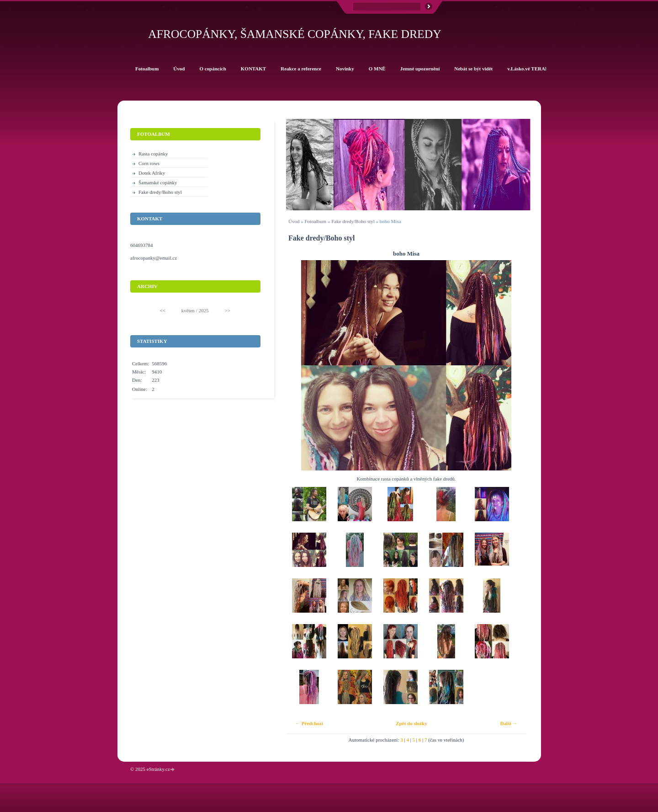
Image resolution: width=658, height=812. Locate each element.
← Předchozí (309, 723)
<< (163, 310)
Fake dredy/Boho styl (353, 221)
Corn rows (149, 163)
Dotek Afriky (152, 173)
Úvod (294, 221)
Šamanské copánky (158, 182)
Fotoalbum (315, 221)
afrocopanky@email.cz (154, 258)
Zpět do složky (411, 723)
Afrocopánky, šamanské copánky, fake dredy (295, 34)
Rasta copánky (153, 154)
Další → (509, 723)
